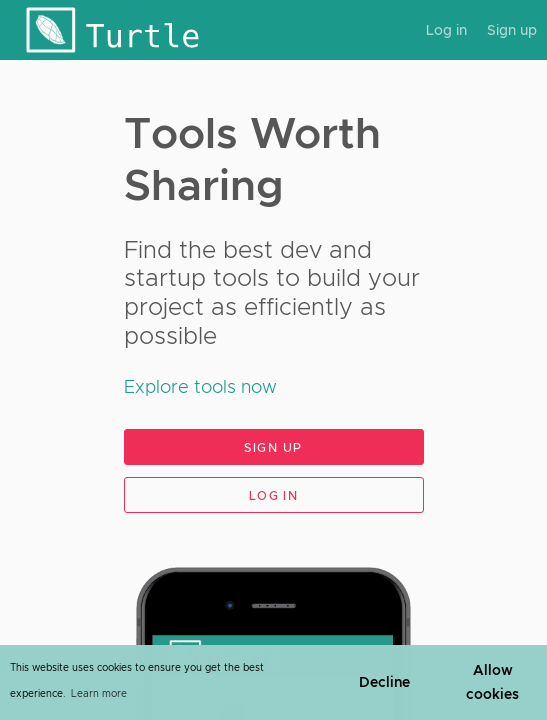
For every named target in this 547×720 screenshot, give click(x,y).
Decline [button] (384, 682)
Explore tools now (200, 387)
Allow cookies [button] (492, 682)
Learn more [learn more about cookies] (99, 693)
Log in (446, 30)
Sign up (512, 30)
